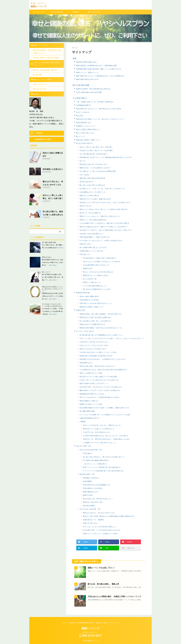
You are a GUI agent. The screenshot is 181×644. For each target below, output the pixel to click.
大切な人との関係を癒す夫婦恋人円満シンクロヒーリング (48, 64)
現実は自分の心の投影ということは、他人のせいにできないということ (100, 119)
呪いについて (81, 136)
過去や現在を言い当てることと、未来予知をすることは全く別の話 (99, 109)
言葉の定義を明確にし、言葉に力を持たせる (95, 237)
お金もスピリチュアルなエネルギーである (94, 345)
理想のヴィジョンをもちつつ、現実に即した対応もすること (100, 216)
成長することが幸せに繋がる (89, 196)
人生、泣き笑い (85, 175)
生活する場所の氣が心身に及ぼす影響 (89, 92)
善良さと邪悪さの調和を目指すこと (88, 129)
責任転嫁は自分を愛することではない (92, 394)
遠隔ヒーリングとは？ (41, 45)
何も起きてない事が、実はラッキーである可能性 (96, 150)
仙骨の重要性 (87, 481)
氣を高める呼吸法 (89, 506)
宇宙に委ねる (87, 453)
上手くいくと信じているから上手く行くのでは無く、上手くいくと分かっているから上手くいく (112, 338)
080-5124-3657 (91, 636)
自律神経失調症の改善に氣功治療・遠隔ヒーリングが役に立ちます (99, 69)
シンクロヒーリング (38, 12)
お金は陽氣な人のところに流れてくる (92, 192)
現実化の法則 (81, 310)
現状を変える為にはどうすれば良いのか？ (94, 164)
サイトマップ (114, 623)
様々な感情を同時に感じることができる (93, 247)
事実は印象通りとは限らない (89, 401)
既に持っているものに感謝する (90, 213)
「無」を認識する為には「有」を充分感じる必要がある (95, 102)
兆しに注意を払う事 (90, 279)
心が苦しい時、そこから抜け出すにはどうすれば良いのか (99, 380)
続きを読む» (60, 248)
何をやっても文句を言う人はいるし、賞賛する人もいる (102, 425)
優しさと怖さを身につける (85, 133)
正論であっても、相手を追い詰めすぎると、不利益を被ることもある (106, 439)
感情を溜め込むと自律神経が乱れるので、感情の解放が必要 (96, 66)
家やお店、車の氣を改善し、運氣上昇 (103, 584)
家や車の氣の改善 (57, 12)
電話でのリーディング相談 (42, 80)
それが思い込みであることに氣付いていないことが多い (98, 352)
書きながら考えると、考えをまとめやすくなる (99, 513)
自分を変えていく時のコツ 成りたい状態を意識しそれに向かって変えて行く (106, 230)
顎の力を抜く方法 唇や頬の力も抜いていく (98, 499)
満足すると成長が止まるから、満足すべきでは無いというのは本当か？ (104, 227)
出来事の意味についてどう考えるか (92, 251)
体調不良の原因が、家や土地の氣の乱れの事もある (93, 89)
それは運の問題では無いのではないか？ (97, 265)
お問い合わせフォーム (40, 84)
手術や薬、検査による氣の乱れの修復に (46, 58)
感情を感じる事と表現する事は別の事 (92, 178)
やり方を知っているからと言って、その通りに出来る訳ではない (101, 241)
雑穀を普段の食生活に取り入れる (87, 79)
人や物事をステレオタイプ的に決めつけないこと (100, 443)
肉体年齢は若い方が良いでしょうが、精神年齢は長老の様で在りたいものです (106, 157)
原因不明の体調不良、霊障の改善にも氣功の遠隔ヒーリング (47, 52)
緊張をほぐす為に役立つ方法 (93, 502)
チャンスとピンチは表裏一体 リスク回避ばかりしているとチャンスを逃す (105, 415)
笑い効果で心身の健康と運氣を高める (96, 460)
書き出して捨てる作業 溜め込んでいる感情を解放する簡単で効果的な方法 (109, 516)
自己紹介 (36, 94)
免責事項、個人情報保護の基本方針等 (81, 623)
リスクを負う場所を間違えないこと (95, 286)
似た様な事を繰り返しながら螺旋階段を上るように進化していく (101, 335)
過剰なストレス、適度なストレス (87, 72)
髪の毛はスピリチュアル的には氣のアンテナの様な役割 (98, 377)
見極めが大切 (87, 268)
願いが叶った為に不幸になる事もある (92, 185)
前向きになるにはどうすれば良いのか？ (93, 349)
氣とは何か (80, 116)
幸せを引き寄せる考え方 (84, 143)
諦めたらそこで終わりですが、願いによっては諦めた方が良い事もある (104, 209)
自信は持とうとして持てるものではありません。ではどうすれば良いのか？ (105, 202)
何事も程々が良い (86, 244)
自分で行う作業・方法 (84, 446)
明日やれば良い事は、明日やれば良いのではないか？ (98, 366)
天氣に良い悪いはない (90, 523)
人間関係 (83, 422)
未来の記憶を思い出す (84, 123)
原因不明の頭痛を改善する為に (87, 62)
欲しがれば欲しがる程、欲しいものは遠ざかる (95, 321)
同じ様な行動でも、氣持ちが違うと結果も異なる (100, 258)
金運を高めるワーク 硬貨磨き (94, 520)
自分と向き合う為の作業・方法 (90, 509)
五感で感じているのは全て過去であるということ (96, 303)
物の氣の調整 (37, 75)
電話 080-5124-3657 (40, 89)
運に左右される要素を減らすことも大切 (97, 289)
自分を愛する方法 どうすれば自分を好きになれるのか (102, 530)
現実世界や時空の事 (83, 293)
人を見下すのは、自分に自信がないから (97, 432)
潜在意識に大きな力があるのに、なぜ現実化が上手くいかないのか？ (103, 359)
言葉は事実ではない (86, 363)
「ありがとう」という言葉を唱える (95, 464)
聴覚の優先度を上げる (90, 492)
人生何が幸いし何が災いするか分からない (94, 342)
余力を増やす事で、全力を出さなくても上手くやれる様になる (101, 387)
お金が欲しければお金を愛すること (92, 234)
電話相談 (75, 12)
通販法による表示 (102, 623)
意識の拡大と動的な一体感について (88, 140)
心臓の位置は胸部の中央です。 (90, 418)
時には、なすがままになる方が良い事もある (98, 272)
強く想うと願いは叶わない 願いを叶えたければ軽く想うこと (104, 457)
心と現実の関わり (80, 98)
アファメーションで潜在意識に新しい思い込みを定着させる (103, 471)
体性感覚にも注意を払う (91, 478)
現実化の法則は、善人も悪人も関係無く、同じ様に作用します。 (101, 314)
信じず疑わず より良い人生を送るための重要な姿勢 (98, 171)
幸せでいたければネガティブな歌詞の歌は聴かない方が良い (100, 397)
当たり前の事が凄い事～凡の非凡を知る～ (94, 154)
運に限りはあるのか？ (87, 182)
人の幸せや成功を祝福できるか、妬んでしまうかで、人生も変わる (106, 436)
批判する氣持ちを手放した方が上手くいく (94, 383)
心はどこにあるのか (83, 112)
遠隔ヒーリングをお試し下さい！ (101, 568)
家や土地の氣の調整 (81, 85)
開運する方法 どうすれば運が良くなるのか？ (95, 168)
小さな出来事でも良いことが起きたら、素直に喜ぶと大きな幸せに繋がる (104, 223)
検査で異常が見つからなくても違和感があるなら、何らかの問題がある (100, 76)
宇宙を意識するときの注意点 (89, 300)
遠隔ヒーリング (39, 6)
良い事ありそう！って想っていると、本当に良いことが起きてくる (102, 189)
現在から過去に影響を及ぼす (89, 296)
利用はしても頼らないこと (92, 282)
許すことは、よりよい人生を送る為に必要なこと (100, 527)
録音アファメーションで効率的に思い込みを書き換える (102, 467)
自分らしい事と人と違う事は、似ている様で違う (96, 147)
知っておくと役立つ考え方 (85, 331)
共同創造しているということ (86, 126)
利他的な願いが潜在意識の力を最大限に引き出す (96, 356)
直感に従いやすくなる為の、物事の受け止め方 (95, 199)
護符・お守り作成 (94, 12)
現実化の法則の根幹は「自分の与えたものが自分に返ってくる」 (101, 328)
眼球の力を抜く (88, 495)
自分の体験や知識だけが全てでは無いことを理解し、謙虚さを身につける (104, 408)
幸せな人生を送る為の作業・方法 (91, 450)
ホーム (65, 623)
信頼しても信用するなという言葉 (91, 373)
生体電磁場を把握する (84, 105)
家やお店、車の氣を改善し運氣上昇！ (46, 70)
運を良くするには (86, 206)
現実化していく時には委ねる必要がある (93, 220)
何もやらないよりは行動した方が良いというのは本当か (102, 262)
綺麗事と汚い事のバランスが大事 (91, 404)
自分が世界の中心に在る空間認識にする (97, 485)
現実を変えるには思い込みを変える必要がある (95, 317)
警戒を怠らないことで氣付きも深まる (96, 275)
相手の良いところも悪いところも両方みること (99, 429)
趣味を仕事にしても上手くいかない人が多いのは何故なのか (100, 390)
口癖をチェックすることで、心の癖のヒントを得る (100, 534)
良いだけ (83, 161)
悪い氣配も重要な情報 (87, 411)
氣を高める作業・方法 (87, 474)
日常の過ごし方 (85, 254)
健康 (74, 58)
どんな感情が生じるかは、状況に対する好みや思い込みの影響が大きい (104, 370)
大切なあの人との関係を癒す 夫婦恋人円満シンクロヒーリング (114, 596)
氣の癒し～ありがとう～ (90, 632)
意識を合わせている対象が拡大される (92, 324)
